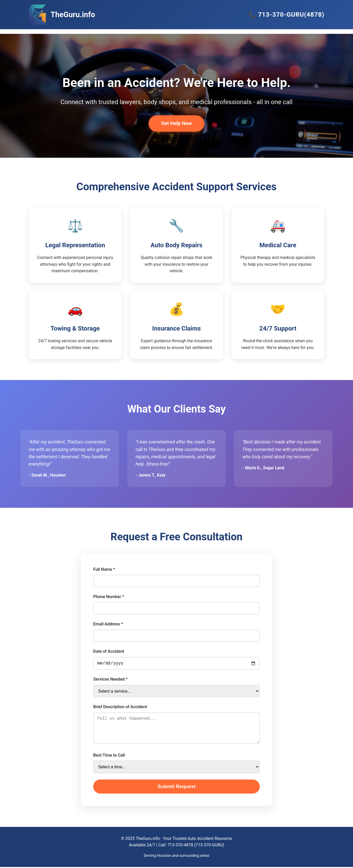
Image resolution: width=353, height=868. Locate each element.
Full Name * (104, 569)
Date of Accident (109, 651)
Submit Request (176, 787)
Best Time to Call (109, 756)
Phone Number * (109, 597)
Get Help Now (176, 123)
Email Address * (108, 624)
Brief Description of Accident (120, 708)
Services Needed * (110, 680)
